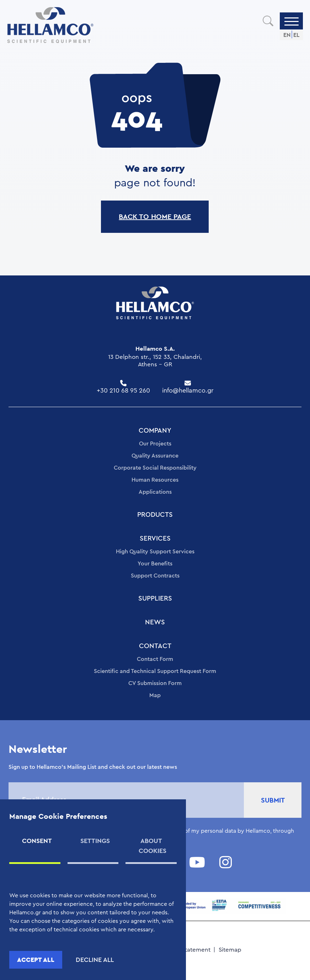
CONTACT (155, 646)
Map (155, 695)
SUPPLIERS (155, 599)
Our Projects (155, 444)
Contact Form (155, 659)
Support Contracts (155, 576)
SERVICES (155, 539)
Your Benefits (155, 564)
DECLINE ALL (95, 960)
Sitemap (230, 950)
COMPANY (155, 431)
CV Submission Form (155, 683)
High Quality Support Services (155, 552)
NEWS (155, 622)
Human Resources (155, 480)
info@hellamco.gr (188, 390)
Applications (155, 492)
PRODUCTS (155, 515)
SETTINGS (95, 841)
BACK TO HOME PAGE (155, 217)
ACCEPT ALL (36, 960)
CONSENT (37, 841)
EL (296, 35)
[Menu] (292, 21)
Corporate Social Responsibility (155, 468)
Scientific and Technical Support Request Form (155, 671)
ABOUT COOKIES (153, 846)
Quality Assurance (155, 456)
